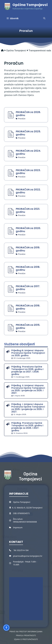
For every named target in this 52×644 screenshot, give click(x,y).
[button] (44, 18)
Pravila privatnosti (26, 635)
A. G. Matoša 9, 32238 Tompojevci (27, 508)
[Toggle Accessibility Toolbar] (6, 628)
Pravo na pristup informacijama (26, 632)
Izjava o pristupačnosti (26, 639)
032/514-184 (23, 550)
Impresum (18, 527)
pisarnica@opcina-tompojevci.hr (28, 556)
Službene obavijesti (20, 344)
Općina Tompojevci (30, 5)
